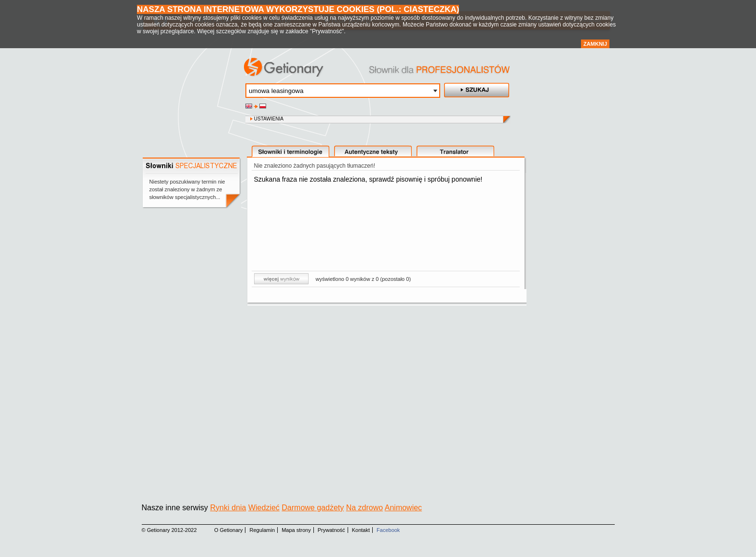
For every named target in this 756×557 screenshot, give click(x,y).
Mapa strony (296, 530)
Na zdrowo (364, 508)
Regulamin (263, 530)
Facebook (388, 530)
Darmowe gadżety (313, 508)
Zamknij (595, 44)
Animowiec (403, 508)
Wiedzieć (264, 508)
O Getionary (228, 530)
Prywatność (331, 530)
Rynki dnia (228, 508)
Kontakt (361, 530)
